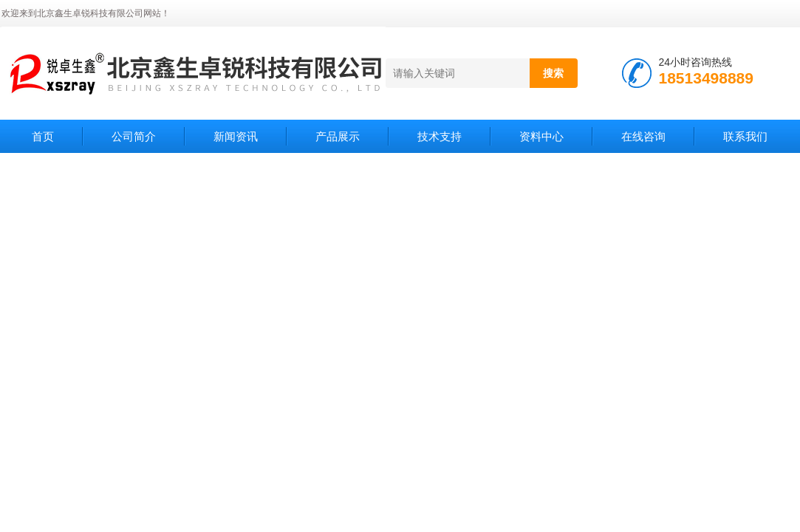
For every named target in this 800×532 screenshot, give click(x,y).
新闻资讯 (236, 136)
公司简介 (134, 136)
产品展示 (338, 136)
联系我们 (745, 136)
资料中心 (541, 136)
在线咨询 (643, 136)
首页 (43, 136)
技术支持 (440, 136)
